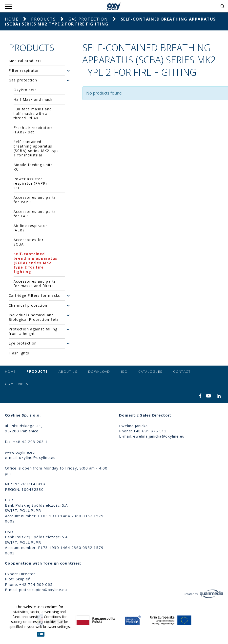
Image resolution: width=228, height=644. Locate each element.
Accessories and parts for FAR (35, 214)
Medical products (25, 61)
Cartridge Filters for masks (34, 296)
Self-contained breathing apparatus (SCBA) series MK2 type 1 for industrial (36, 148)
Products (43, 19)
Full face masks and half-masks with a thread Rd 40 (33, 113)
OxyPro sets (25, 90)
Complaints (17, 384)
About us (68, 372)
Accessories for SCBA (29, 242)
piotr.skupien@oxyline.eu (43, 590)
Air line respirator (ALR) (31, 228)
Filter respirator (24, 71)
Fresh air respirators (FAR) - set (33, 130)
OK (41, 634)
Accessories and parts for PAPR (35, 200)
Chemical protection (28, 305)
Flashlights (19, 353)
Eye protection (23, 343)
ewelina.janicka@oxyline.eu (159, 436)
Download (99, 372)
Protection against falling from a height (33, 331)
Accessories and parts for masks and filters (35, 284)
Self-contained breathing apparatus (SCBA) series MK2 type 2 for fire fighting (36, 263)
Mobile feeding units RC (33, 167)
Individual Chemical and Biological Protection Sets (34, 317)
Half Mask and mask (33, 99)
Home (12, 19)
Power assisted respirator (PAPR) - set (32, 183)
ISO (124, 372)
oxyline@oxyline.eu (37, 457)
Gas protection (88, 19)
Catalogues (150, 372)
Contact (182, 372)
